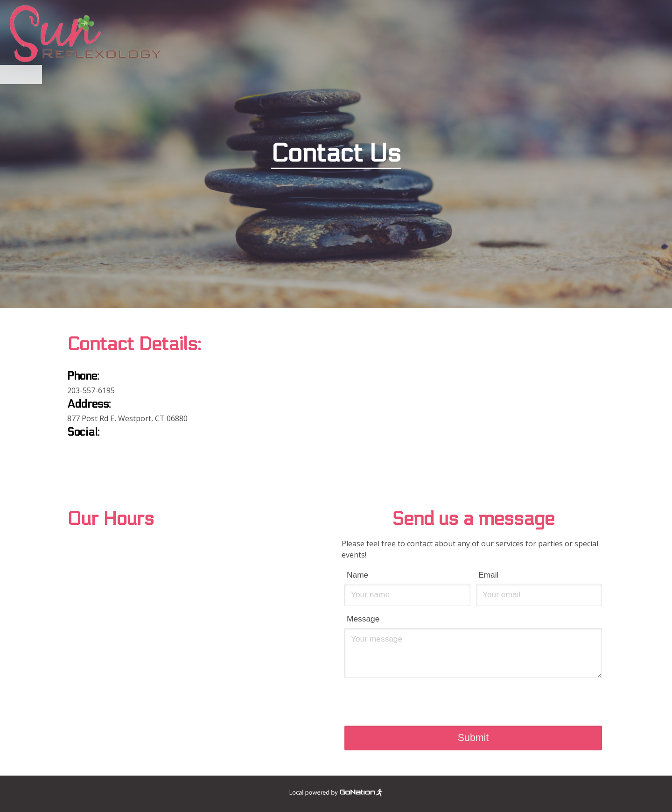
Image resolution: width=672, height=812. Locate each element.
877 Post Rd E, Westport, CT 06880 (127, 418)
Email (488, 575)
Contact (454, 74)
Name (357, 575)
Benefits (255, 74)
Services (301, 74)
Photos (408, 74)
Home (213, 74)
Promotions (355, 74)
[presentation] (473, 700)
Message (363, 619)
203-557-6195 (91, 390)
